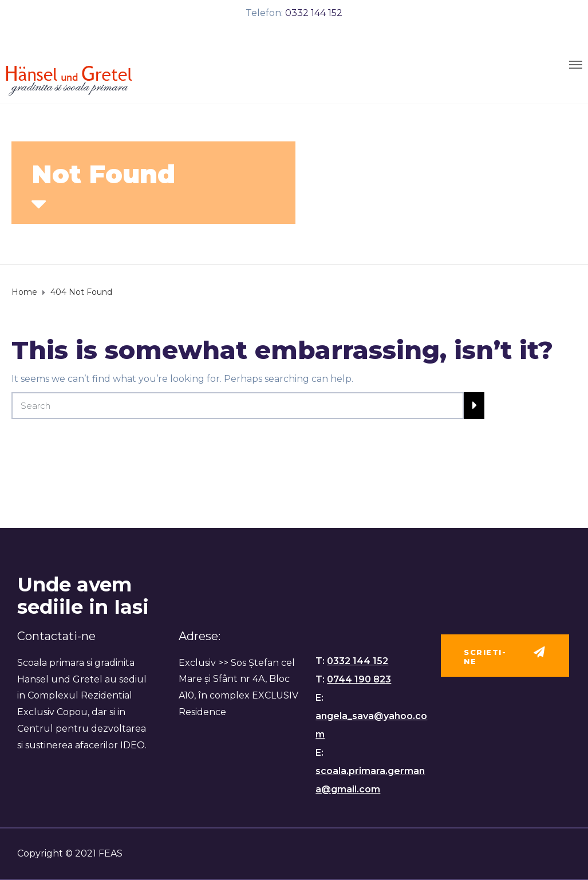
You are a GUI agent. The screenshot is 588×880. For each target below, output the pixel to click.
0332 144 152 (314, 13)
